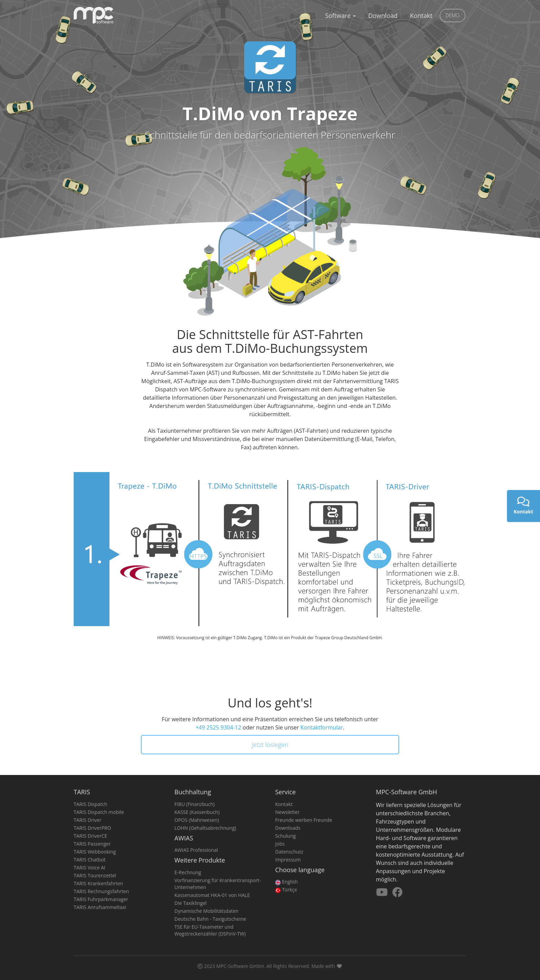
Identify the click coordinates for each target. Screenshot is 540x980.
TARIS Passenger (92, 844)
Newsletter (287, 812)
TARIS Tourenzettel (95, 875)
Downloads (288, 828)
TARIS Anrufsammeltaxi (100, 907)
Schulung (285, 836)
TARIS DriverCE (90, 836)
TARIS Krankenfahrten (98, 883)
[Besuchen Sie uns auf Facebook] (397, 894)
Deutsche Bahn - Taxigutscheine (210, 919)
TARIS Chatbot (90, 860)
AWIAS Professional (196, 850)
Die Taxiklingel (191, 903)
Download (383, 16)
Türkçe (286, 890)
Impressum (288, 860)
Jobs (280, 844)
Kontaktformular (322, 727)
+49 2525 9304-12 (218, 727)
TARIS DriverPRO (92, 828)
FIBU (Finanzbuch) (195, 804)
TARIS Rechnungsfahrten (101, 891)
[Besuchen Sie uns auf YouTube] (383, 894)
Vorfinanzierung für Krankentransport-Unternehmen (218, 884)
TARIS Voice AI (90, 867)
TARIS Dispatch (90, 804)
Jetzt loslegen (270, 745)
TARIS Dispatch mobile (99, 812)
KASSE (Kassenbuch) (197, 812)
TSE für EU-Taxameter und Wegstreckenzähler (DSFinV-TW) (210, 930)
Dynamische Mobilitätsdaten (207, 911)
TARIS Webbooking (95, 852)
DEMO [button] (453, 15)
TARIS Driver (87, 820)
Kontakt (421, 16)
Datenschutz (289, 852)
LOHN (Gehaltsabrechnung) (205, 828)
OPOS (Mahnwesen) (197, 820)
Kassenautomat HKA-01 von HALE (212, 895)
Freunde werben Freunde (304, 820)
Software (340, 16)
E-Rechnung (188, 872)
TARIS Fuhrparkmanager (101, 899)
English (287, 882)
